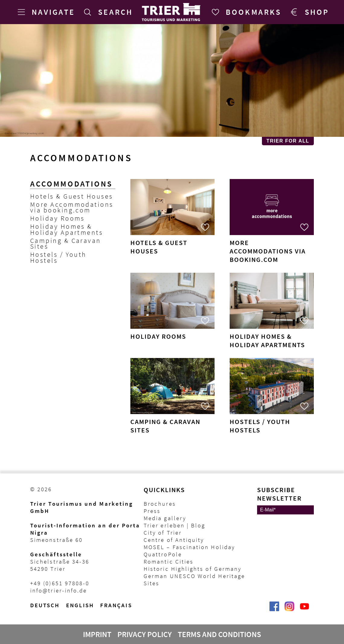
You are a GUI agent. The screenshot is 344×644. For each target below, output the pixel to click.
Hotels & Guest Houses (72, 196)
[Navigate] (45, 12)
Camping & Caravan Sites (66, 243)
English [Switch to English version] (80, 605)
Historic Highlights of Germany (193, 569)
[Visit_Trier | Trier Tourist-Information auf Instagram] (289, 609)
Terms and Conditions (219, 634)
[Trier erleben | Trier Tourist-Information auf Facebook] (274, 609)
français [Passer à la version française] (116, 605)
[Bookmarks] (245, 12)
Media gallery (165, 518)
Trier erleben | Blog (174, 525)
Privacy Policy (145, 634)
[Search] (107, 12)
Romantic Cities (169, 561)
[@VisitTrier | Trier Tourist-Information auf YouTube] (304, 609)
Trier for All (288, 141)
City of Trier (163, 532)
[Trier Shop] (309, 12)
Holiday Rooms (57, 218)
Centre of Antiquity (174, 540)
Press (152, 511)
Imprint (97, 634)
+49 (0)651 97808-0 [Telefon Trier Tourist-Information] (60, 583)
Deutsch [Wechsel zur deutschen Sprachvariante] (45, 605)
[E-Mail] (285, 510)
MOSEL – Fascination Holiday (189, 547)
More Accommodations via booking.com (72, 207)
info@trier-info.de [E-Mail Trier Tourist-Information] (59, 590)
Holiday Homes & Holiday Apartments (67, 229)
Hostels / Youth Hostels (58, 257)
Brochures (160, 504)
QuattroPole (163, 554)
